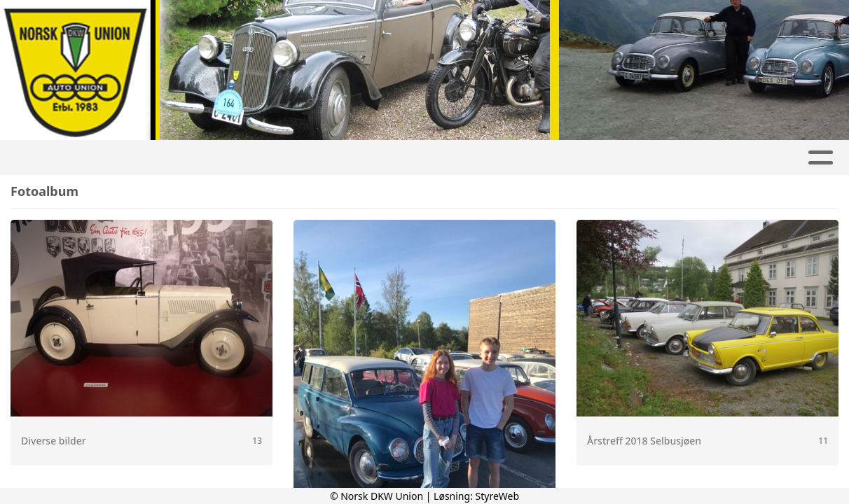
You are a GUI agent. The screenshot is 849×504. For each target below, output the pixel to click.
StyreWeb (498, 496)
